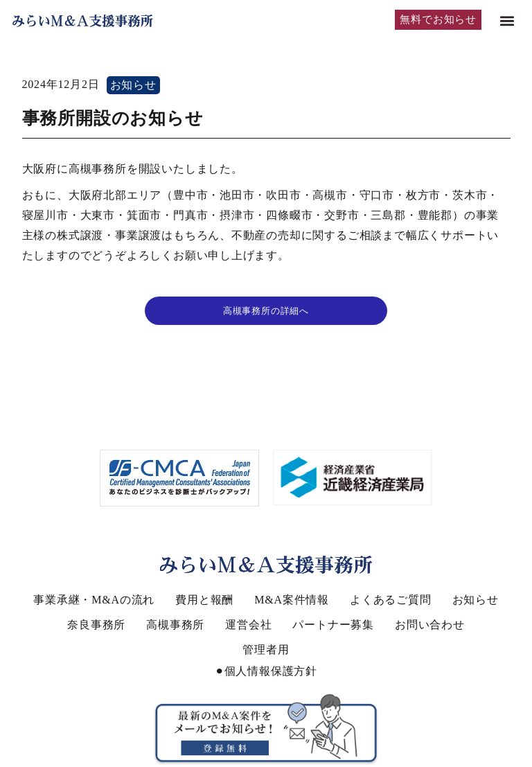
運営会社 (248, 625)
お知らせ (133, 85)
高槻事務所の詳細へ (266, 311)
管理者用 (266, 650)
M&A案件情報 (292, 600)
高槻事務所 (175, 625)
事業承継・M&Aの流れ (94, 600)
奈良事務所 (96, 625)
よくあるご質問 (391, 600)
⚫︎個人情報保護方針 (266, 671)
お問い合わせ (430, 625)
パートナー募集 (333, 625)
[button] (507, 21)
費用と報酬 (204, 600)
